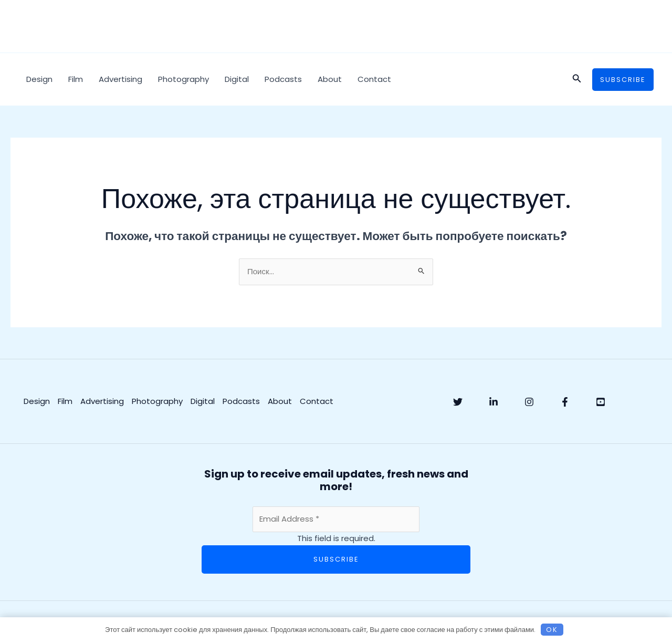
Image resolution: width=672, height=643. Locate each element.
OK (552, 630)
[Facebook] (565, 402)
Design (39, 79)
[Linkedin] (493, 402)
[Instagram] (529, 402)
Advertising (120, 79)
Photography (183, 79)
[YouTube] (601, 402)
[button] (577, 79)
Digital (237, 79)
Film (76, 79)
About (330, 79)
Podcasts (283, 79)
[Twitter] (458, 402)
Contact (374, 79)
